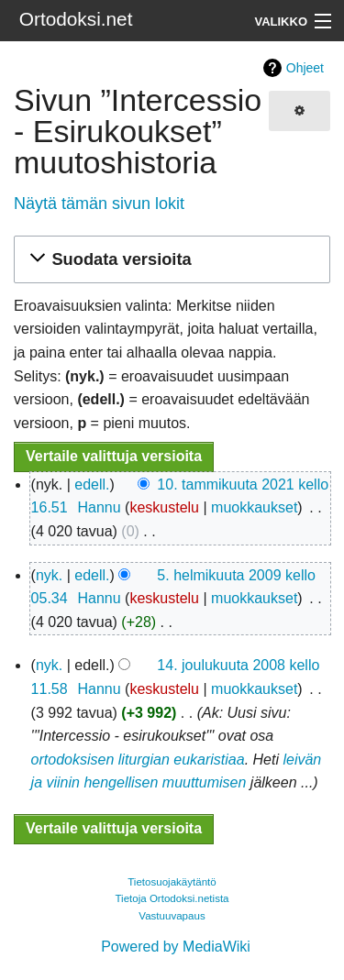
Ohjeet (305, 68)
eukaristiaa (209, 760)
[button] (169, 260)
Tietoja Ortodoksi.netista (172, 898)
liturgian (144, 760)
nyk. (49, 575)
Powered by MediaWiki (176, 947)
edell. (92, 484)
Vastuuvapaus (172, 916)
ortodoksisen (73, 760)
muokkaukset (254, 507)
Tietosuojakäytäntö (172, 882)
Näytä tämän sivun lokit (99, 204)
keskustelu (164, 507)
